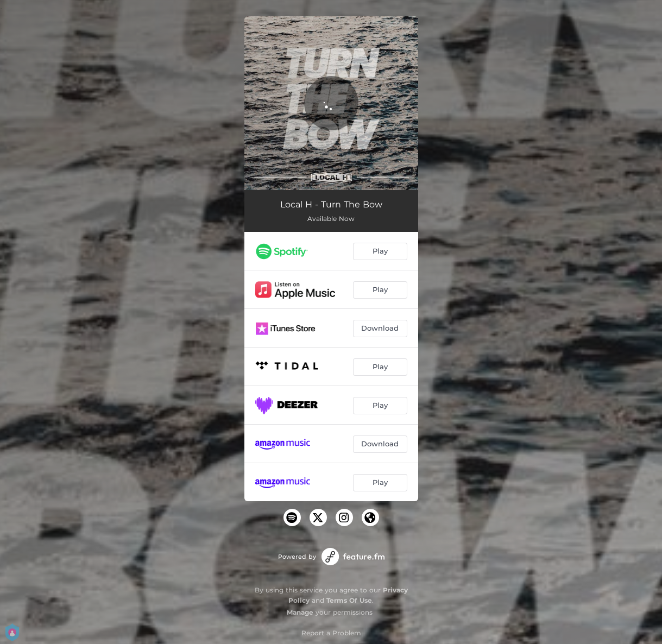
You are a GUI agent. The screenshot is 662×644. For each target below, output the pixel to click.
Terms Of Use (349, 600)
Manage (300, 612)
